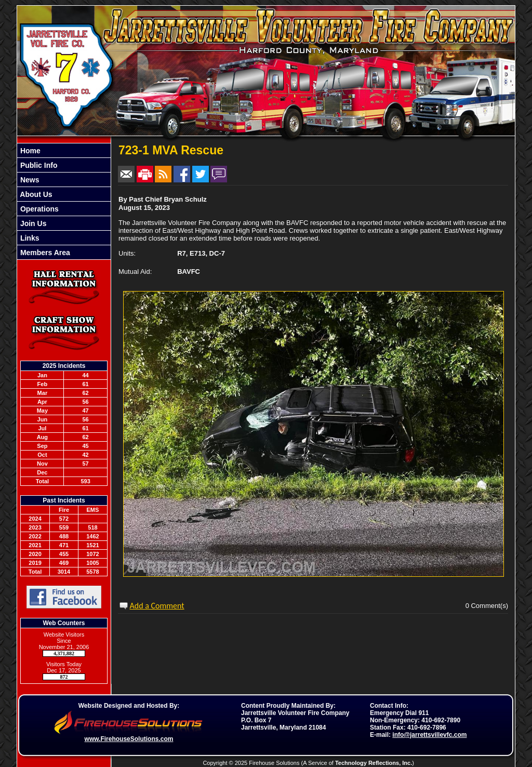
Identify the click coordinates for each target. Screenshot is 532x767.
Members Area (44, 253)
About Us (35, 194)
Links (29, 238)
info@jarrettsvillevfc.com (429, 735)
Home (29, 151)
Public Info (38, 165)
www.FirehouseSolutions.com (129, 739)
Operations (38, 209)
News (29, 180)
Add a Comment (157, 606)
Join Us (32, 223)
